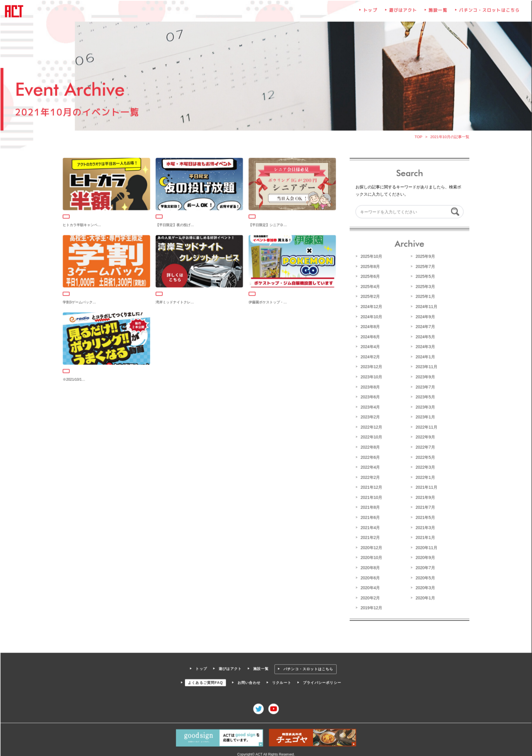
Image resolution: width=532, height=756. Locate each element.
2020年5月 (424, 576)
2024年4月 (369, 347)
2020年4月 (369, 586)
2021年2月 (369, 536)
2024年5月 (424, 337)
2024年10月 (370, 317)
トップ (370, 13)
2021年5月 (424, 517)
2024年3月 (424, 347)
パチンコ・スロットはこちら (488, 13)
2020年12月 (370, 546)
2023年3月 (424, 407)
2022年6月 (369, 457)
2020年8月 (369, 566)
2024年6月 (369, 337)
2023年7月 (424, 387)
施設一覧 (437, 13)
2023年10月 (370, 377)
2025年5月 (424, 277)
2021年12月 (370, 487)
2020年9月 (424, 556)
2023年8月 (369, 387)
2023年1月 (424, 417)
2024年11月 (425, 307)
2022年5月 (424, 457)
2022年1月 (424, 477)
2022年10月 (370, 437)
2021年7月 (424, 506)
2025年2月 (369, 297)
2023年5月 (424, 397)
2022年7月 (424, 447)
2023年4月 (369, 407)
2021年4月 (369, 526)
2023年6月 (369, 397)
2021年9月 (424, 496)
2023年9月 (424, 377)
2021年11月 (425, 487)
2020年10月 (370, 556)
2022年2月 (369, 477)
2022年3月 (424, 466)
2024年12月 (370, 307)
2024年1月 (424, 357)
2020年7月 (424, 566)
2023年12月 (370, 367)
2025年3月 (424, 287)
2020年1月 (424, 596)
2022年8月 (369, 447)
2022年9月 (424, 437)
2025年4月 (369, 287)
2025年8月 (369, 267)
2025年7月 (424, 267)
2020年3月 (424, 586)
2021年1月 (424, 536)
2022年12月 (370, 427)
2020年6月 (369, 576)
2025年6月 (369, 277)
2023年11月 (425, 367)
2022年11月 (425, 427)
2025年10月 (370, 258)
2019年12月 (370, 606)
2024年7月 (424, 327)
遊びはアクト (402, 13)
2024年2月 (369, 357)
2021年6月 (369, 517)
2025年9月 (424, 258)
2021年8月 (369, 506)
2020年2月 (369, 596)
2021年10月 (370, 496)
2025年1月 (424, 297)
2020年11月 (425, 546)
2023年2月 (369, 417)
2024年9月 (424, 317)
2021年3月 (424, 526)
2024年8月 (369, 327)
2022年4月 (369, 466)
